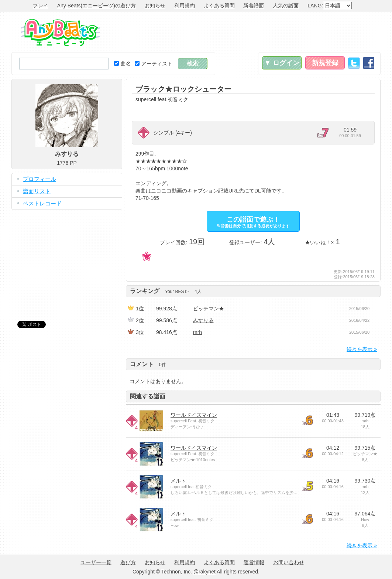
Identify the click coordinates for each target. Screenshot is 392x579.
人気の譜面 (286, 6)
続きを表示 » (362, 349)
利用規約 (185, 6)
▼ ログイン (282, 63)
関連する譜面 (148, 396)
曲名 (123, 64)
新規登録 (325, 63)
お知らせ (155, 6)
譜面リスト (37, 191)
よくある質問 (219, 6)
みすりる (203, 320)
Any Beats (60, 33)
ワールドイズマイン (194, 415)
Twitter (354, 63)
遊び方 (128, 562)
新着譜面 (254, 6)
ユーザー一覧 (96, 562)
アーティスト (154, 64)
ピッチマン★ (209, 309)
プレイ (41, 6)
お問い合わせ (289, 562)
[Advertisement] (246, 32)
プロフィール (39, 179)
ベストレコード (42, 203)
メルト (178, 481)
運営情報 (254, 562)
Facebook (369, 63)
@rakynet (204, 572)
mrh (197, 332)
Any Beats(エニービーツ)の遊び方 (97, 6)
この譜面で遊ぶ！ (253, 222)
